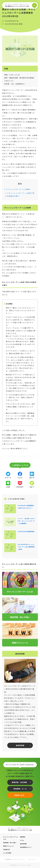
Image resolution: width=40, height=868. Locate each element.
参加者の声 (7, 849)
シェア (20, 478)
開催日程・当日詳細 (19, 782)
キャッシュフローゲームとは (11, 838)
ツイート (8, 478)
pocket (20, 487)
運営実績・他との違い (10, 843)
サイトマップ (32, 859)
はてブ (32, 478)
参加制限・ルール (20, 789)
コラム (22, 840)
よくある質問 (7, 853)
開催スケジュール (9, 846)
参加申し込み (19, 795)
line (8, 487)
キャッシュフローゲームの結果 (17, 189)
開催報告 (23, 837)
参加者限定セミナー (26, 847)
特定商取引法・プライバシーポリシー (15, 859)
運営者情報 (20, 745)
